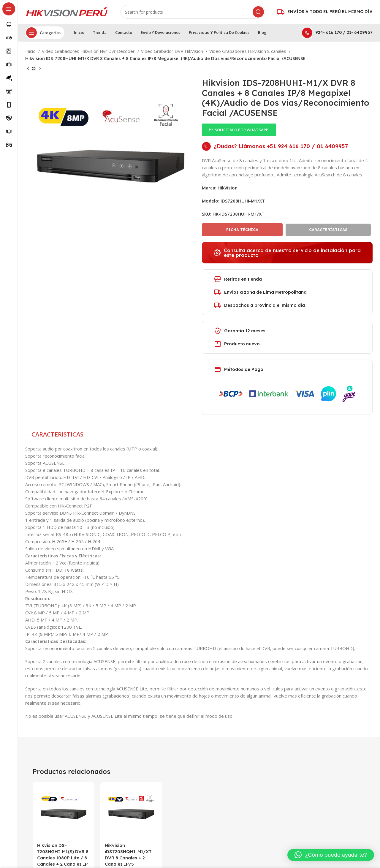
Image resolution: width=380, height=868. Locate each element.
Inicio (31, 51)
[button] (239, 129)
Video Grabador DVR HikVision (173, 51)
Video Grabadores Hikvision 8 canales (248, 51)
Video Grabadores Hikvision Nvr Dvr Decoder (89, 51)
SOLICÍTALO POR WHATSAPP (242, 130)
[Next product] (40, 69)
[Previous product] (28, 69)
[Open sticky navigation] (45, 33)
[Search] (193, 12)
